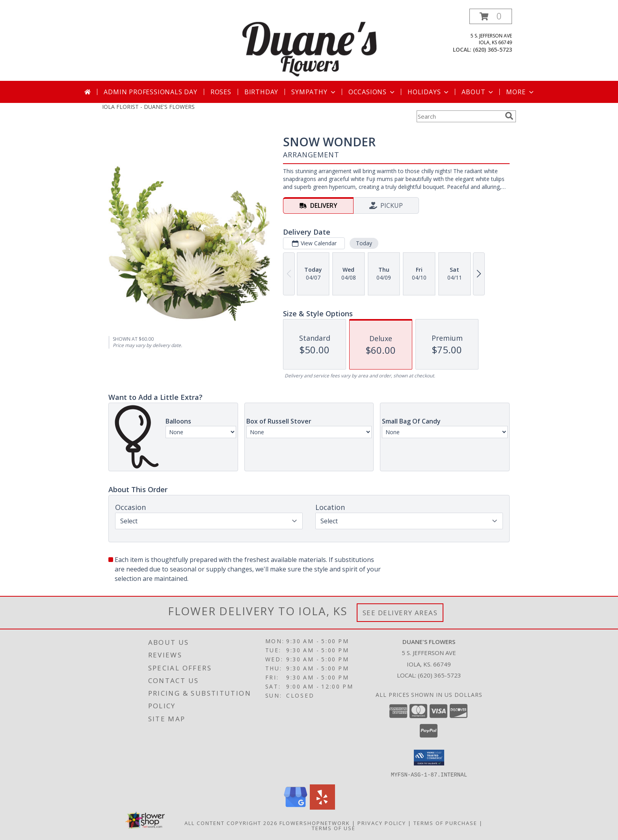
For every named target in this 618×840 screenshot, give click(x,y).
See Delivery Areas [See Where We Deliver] (400, 613)
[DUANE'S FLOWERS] (310, 45)
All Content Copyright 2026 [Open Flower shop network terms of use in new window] (231, 823)
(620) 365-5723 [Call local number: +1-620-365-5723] (492, 49)
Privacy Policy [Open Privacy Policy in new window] (382, 823)
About (478, 92)
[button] (491, 16)
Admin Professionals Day (150, 92)
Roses (221, 92)
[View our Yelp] (322, 807)
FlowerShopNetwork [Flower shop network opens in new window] (315, 823)
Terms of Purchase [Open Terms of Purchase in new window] (445, 823)
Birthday (261, 92)
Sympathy (314, 92)
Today (364, 243)
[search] (509, 116)
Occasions (372, 92)
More (520, 92)
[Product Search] (459, 116)
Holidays (429, 92)
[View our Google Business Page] (296, 807)
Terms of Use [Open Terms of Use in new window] (334, 828)
